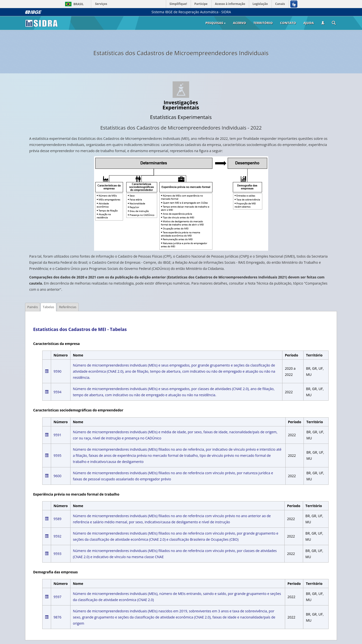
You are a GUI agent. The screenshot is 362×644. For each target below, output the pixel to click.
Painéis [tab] (33, 307)
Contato (288, 23)
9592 (57, 536)
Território (263, 23)
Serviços (101, 4)
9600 (57, 476)
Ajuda (309, 23)
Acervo (240, 23)
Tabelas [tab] (48, 307)
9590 (57, 371)
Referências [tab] (68, 307)
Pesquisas (215, 23)
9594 (57, 392)
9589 (57, 519)
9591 (57, 435)
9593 (57, 554)
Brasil (74, 4)
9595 (57, 455)
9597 (57, 597)
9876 (57, 617)
